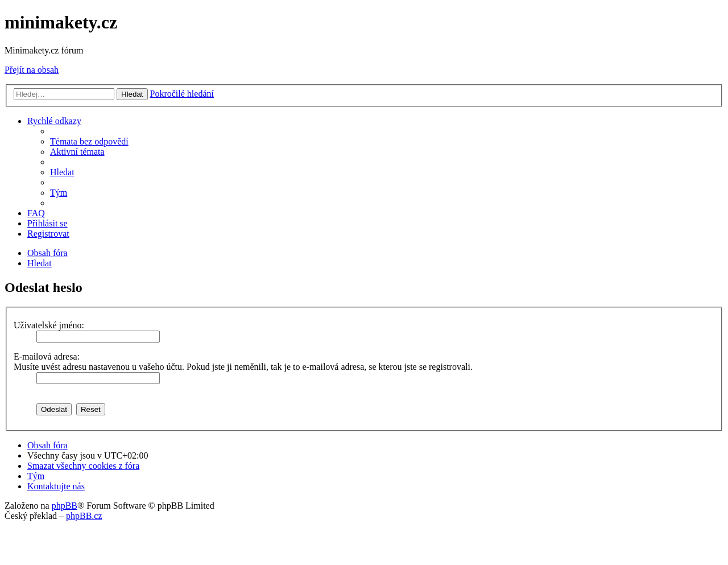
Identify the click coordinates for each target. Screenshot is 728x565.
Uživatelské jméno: (49, 325)
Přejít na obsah (32, 70)
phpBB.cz (84, 516)
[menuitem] (89, 141)
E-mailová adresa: (47, 356)
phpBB (65, 506)
